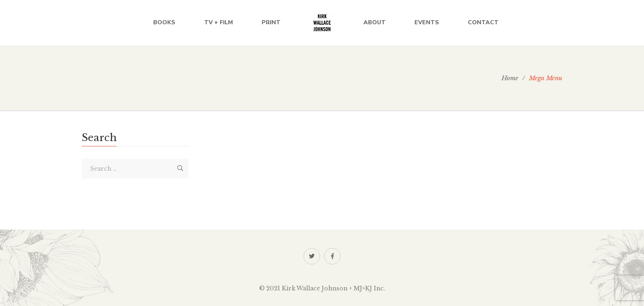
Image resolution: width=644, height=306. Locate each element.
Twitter (312, 256)
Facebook (332, 256)
